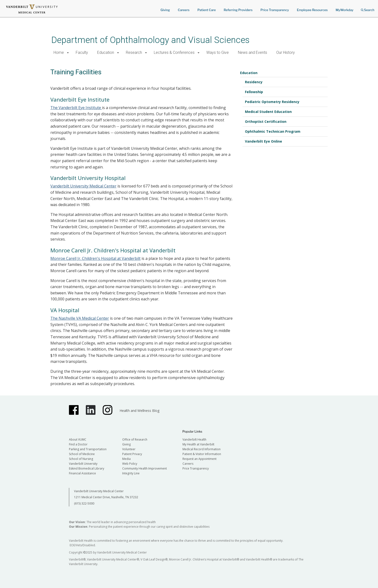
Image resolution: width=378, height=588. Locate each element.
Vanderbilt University (83, 464)
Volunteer (129, 449)
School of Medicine (82, 454)
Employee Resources (312, 10)
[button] (68, 53)
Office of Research (135, 439)
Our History (286, 52)
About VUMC (78, 439)
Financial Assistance (82, 473)
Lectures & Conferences (174, 52)
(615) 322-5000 (84, 503)
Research (134, 52)
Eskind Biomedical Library (87, 468)
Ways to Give (218, 52)
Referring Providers (238, 10)
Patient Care (207, 10)
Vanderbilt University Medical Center (83, 186)
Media (126, 459)
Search (368, 8)
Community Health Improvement (145, 468)
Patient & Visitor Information (202, 454)
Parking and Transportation (88, 449)
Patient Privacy (132, 454)
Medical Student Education (268, 112)
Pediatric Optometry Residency (272, 102)
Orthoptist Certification (266, 121)
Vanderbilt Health (194, 439)
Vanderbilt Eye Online (263, 141)
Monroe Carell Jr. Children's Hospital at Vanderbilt (95, 258)
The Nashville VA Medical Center (80, 318)
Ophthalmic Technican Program (273, 131)
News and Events (253, 52)
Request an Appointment (199, 459)
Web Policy (130, 464)
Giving (165, 10)
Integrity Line (131, 473)
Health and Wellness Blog (139, 411)
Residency (254, 82)
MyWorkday (344, 10)
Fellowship (254, 92)
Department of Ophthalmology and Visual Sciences (150, 40)
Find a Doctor (78, 444)
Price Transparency (275, 10)
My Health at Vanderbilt (198, 444)
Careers (184, 10)
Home (59, 52)
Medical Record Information (202, 449)
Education (106, 52)
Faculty (82, 52)
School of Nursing (81, 459)
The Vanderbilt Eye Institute (76, 108)
